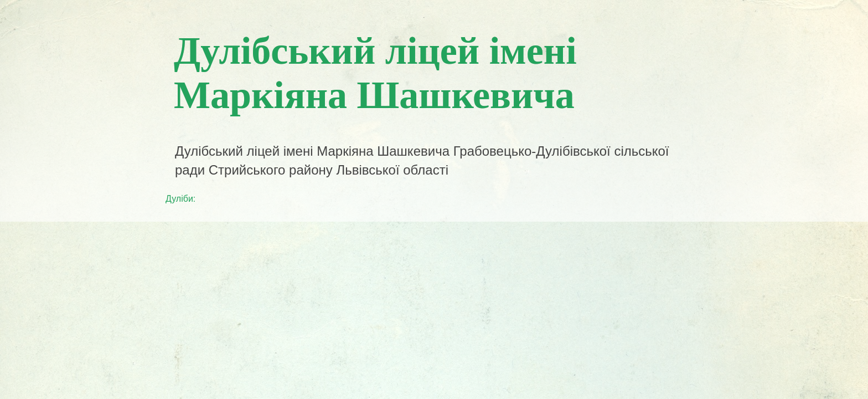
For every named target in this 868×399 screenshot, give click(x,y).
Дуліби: (180, 199)
